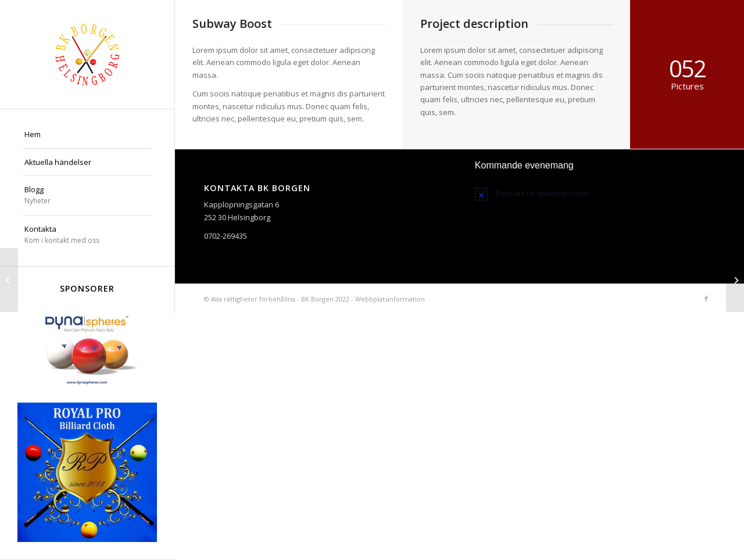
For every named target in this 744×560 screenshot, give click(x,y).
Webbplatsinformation (390, 299)
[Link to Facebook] (706, 299)
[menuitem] (87, 135)
